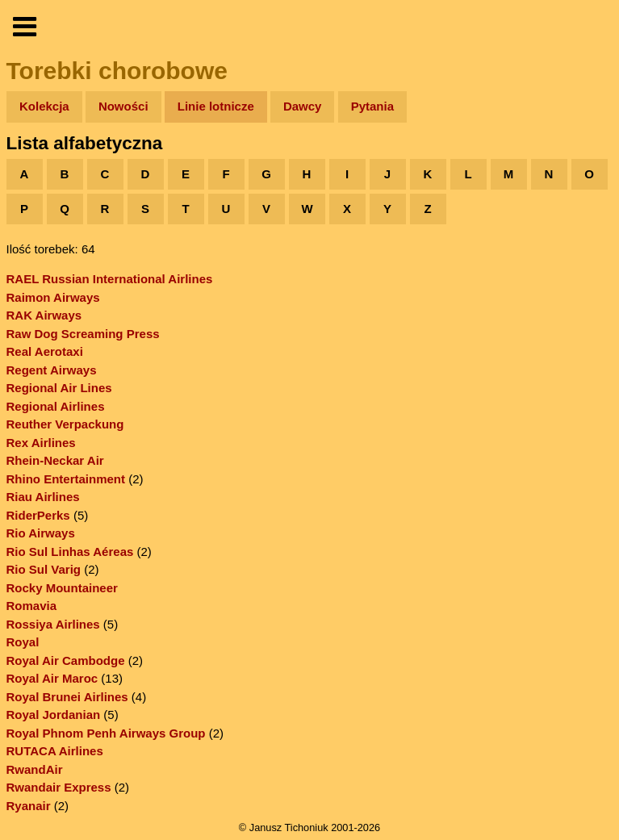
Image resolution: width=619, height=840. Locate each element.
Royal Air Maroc (52, 678)
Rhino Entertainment (66, 479)
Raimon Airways (53, 297)
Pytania (372, 106)
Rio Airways (41, 533)
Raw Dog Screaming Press (83, 334)
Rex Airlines (41, 443)
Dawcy (303, 106)
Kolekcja (44, 106)
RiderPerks (38, 515)
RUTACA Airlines (55, 751)
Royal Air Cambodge (66, 660)
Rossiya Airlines (53, 624)
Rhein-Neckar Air (55, 460)
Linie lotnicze (216, 106)
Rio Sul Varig (44, 569)
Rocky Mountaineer (62, 588)
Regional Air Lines (59, 388)
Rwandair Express (59, 787)
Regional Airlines (56, 406)
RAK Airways (44, 315)
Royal (23, 642)
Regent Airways (52, 370)
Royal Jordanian (54, 715)
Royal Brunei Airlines (67, 697)
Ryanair (29, 806)
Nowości (123, 106)
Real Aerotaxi (45, 351)
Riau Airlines (43, 497)
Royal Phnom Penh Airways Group (106, 733)
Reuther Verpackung (65, 424)
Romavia (32, 606)
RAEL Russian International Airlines (110, 279)
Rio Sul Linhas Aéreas (70, 552)
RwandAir (35, 769)
